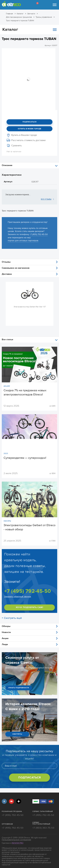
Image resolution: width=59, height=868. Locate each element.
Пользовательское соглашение (16, 840)
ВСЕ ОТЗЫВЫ (46, 199)
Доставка (7, 274)
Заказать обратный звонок (18, 597)
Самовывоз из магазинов (16, 268)
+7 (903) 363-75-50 (43, 828)
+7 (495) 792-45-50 (39, 234)
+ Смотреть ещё (12, 618)
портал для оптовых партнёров (23, 241)
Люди (5, 644)
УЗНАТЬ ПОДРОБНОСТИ (19, 688)
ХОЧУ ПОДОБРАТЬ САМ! (29, 607)
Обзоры (6, 626)
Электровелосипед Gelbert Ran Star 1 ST (30, 307)
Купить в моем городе (30, 129)
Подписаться (29, 122)
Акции (5, 638)
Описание (7, 165)
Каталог (29, 30)
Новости (6, 632)
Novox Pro (18, 843)
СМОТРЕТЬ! (17, 734)
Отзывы (6, 262)
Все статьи (7, 340)
